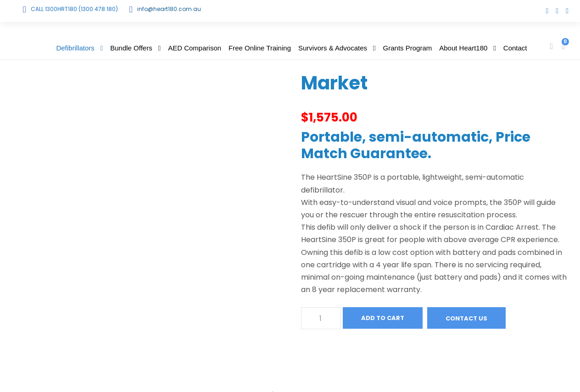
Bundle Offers (131, 48)
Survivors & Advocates (333, 48)
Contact (515, 48)
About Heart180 (463, 48)
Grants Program (408, 48)
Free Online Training (260, 48)
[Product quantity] (321, 318)
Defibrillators (75, 48)
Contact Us (466, 318)
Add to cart (383, 318)
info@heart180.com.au (169, 9)
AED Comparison (195, 48)
